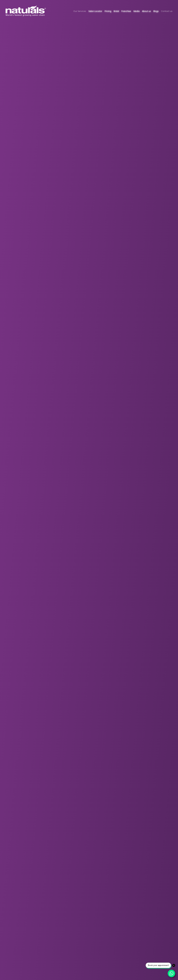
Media (137, 11)
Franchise (126, 11)
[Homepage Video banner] (89, 490)
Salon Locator (95, 11)
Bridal (116, 11)
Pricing (108, 11)
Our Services (80, 11)
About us (146, 11)
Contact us (167, 11)
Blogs (156, 11)
